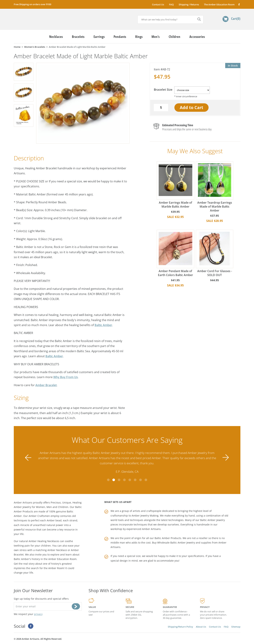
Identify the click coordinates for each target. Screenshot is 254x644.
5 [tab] (130, 480)
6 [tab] (135, 480)
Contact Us (158, 4)
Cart (236, 19)
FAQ (171, 4)
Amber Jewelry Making (145, 516)
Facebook (239, 4)
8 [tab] (146, 480)
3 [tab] (119, 480)
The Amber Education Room (219, 4)
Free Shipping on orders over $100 (32, 4)
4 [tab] (124, 480)
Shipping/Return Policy (180, 627)
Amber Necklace (57, 550)
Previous (28, 458)
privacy (38, 614)
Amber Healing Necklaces (44, 541)
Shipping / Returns (189, 4)
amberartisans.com (41, 18)
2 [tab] (114, 480)
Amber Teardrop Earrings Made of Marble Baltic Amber (215, 187)
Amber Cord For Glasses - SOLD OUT (215, 253)
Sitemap (236, 627)
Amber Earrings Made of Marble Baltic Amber (175, 185)
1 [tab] (108, 480)
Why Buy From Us (66, 377)
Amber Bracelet (46, 385)
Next (226, 458)
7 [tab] (140, 480)
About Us (201, 627)
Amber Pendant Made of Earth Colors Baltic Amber (175, 253)
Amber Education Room (62, 559)
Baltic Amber (103, 325)
